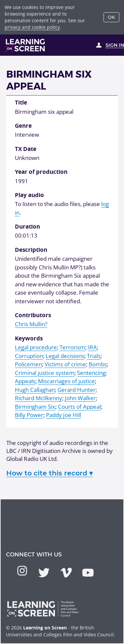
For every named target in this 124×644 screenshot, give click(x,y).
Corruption (29, 356)
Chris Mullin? (31, 324)
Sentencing (91, 373)
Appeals (25, 381)
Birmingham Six (35, 407)
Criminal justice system (45, 373)
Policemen (28, 364)
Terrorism (72, 347)
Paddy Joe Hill (63, 415)
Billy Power (29, 415)
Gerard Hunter (77, 390)
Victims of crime (65, 364)
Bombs (98, 364)
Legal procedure (36, 347)
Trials (94, 356)
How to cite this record (49, 473)
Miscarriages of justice (66, 381)
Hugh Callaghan (35, 390)
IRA (92, 347)
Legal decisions (65, 356)
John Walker (80, 398)
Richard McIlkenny (39, 398)
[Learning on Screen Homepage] (25, 45)
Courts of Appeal (79, 407)
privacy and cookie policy (32, 27)
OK (111, 17)
